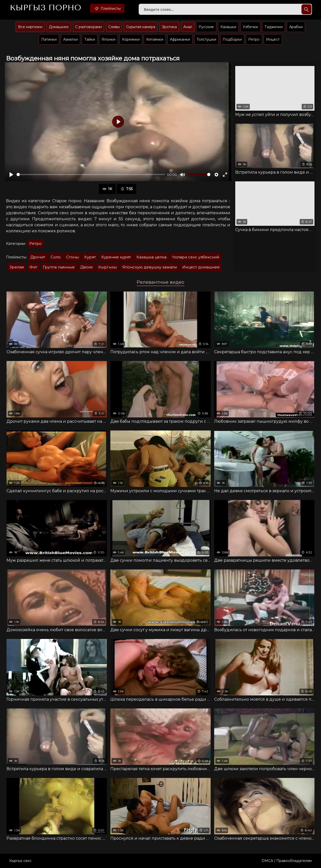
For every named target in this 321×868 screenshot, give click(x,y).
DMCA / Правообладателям (287, 861)
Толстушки (206, 39)
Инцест (273, 39)
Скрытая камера (141, 27)
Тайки (90, 39)
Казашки (228, 27)
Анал (188, 27)
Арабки (296, 27)
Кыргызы (108, 267)
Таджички (274, 27)
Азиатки (70, 39)
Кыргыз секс (20, 861)
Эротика (169, 27)
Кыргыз (46, 8)
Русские (206, 27)
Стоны (72, 257)
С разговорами (89, 27)
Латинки (49, 39)
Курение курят (116, 257)
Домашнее (59, 27)
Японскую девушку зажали (150, 267)
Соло (56, 257)
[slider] (91, 174)
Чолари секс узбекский (196, 257)
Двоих (87, 267)
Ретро (254, 39)
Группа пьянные (59, 267)
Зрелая (17, 267)
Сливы (114, 27)
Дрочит (38, 257)
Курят (90, 257)
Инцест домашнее (201, 267)
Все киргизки (30, 27)
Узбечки (250, 27)
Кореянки (131, 39)
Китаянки (155, 39)
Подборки (232, 39)
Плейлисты (107, 8)
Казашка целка (151, 257)
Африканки (180, 39)
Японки (108, 39)
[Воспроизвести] (11, 175)
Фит (33, 267)
